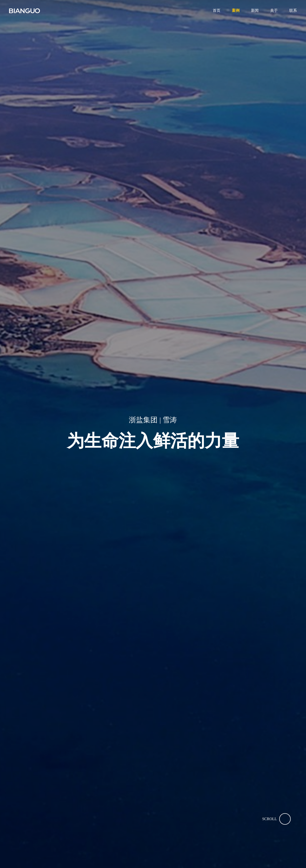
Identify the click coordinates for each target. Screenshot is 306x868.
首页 (217, 10)
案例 (236, 10)
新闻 (255, 10)
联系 (293, 10)
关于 (274, 10)
